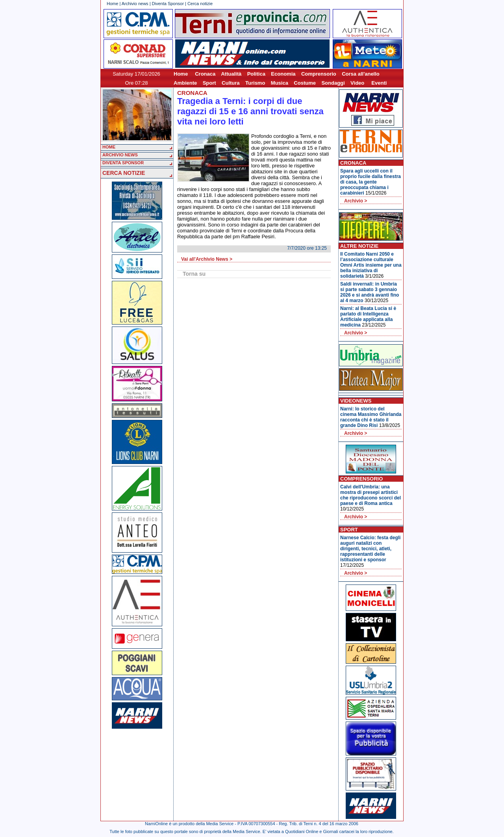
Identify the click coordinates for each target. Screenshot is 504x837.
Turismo (255, 83)
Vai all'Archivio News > (207, 259)
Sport (209, 83)
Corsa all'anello (361, 74)
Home (112, 4)
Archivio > (356, 201)
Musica (280, 83)
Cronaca (205, 74)
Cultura (231, 83)
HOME (109, 147)
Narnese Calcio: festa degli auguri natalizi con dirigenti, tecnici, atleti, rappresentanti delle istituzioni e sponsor (370, 549)
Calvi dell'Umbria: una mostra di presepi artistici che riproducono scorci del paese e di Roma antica (371, 495)
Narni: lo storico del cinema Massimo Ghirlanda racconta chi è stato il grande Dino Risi (371, 417)
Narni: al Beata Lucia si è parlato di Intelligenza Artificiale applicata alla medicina (368, 317)
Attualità (231, 74)
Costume (305, 83)
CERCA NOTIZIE (124, 173)
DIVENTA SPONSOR (123, 163)
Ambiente (185, 83)
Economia (283, 74)
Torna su (194, 274)
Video (357, 83)
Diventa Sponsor (168, 4)
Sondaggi (333, 83)
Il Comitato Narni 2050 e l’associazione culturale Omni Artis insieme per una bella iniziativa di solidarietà (371, 265)
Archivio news (135, 4)
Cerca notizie (200, 4)
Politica (256, 74)
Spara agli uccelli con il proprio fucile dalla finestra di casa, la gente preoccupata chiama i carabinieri (371, 182)
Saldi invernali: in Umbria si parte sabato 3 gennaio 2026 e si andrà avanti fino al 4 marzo (370, 292)
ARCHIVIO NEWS (120, 155)
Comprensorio (319, 74)
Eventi (379, 83)
